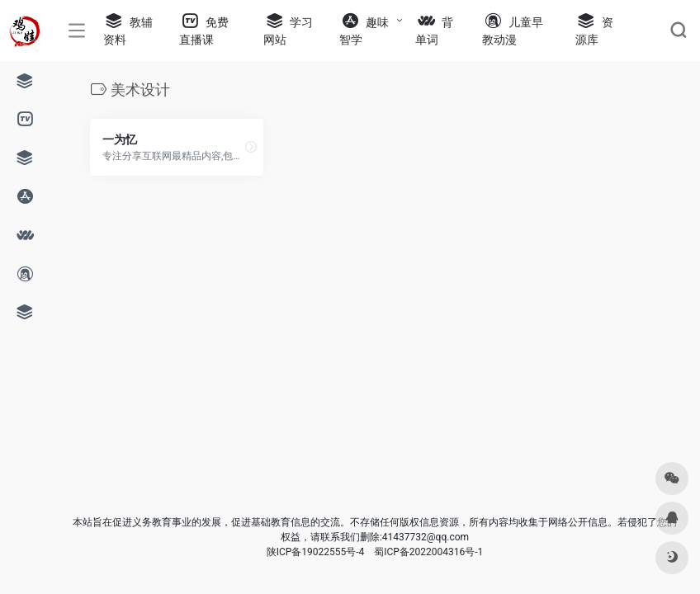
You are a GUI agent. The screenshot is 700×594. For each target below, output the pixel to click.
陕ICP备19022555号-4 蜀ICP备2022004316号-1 (375, 552)
